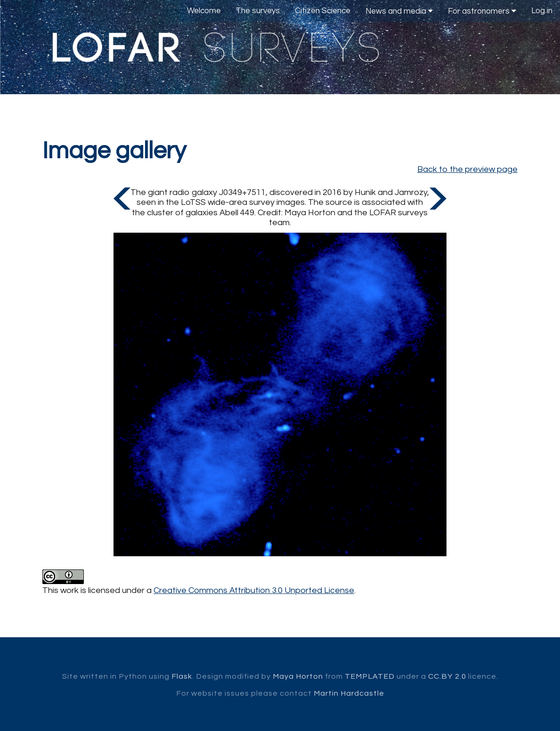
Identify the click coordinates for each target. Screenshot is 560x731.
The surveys (258, 11)
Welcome (204, 11)
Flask (182, 676)
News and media (399, 11)
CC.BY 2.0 (447, 676)
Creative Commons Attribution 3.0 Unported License (254, 590)
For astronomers (482, 11)
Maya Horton (298, 676)
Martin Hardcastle (349, 693)
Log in (542, 11)
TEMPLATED (370, 676)
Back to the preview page (467, 169)
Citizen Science (323, 11)
